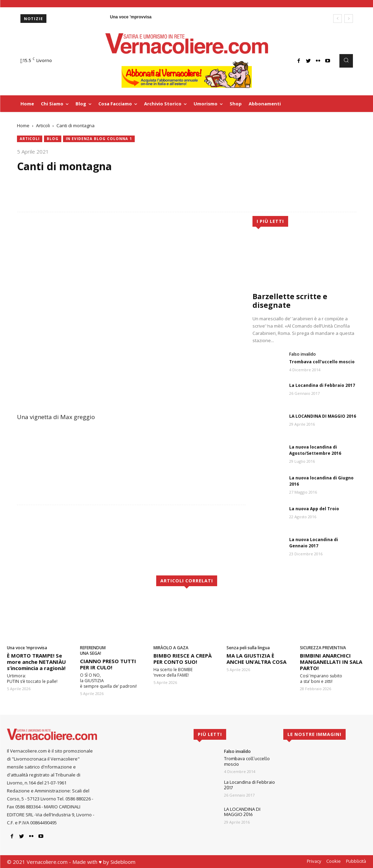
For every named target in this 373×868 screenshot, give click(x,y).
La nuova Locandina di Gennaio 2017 (314, 543)
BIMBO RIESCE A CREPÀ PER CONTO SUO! (183, 659)
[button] (346, 61)
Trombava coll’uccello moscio (322, 362)
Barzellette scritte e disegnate (290, 301)
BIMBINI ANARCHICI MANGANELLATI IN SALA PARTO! (331, 662)
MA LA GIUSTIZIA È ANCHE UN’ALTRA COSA (256, 659)
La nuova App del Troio (314, 509)
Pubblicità (356, 861)
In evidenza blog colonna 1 (99, 139)
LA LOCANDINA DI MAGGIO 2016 (323, 416)
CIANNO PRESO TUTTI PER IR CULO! (108, 664)
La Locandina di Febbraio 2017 (322, 385)
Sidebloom (123, 862)
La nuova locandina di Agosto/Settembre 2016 (315, 450)
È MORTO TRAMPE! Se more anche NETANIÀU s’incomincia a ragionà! (36, 662)
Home (23, 125)
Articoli (43, 125)
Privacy (314, 861)
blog (53, 139)
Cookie (334, 861)
